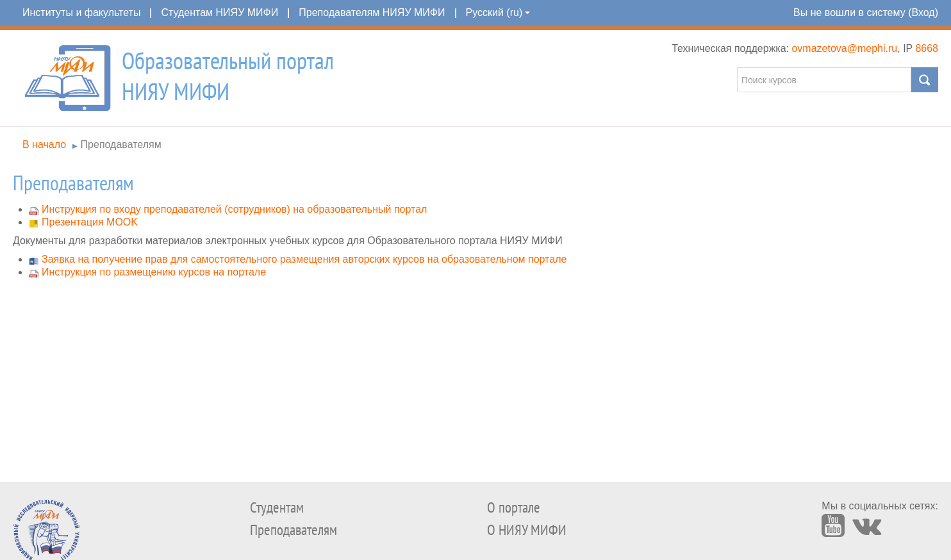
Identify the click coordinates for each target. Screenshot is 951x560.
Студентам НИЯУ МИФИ (219, 12)
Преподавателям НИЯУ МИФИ (372, 12)
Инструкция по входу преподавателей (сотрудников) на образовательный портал (234, 209)
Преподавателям (121, 144)
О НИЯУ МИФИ (527, 530)
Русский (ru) (498, 12)
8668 (927, 48)
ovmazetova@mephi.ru (844, 48)
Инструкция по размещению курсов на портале (154, 272)
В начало (44, 144)
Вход (923, 12)
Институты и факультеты (81, 12)
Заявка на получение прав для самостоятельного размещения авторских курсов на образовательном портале (304, 259)
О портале (514, 508)
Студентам (277, 508)
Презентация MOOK (90, 222)
